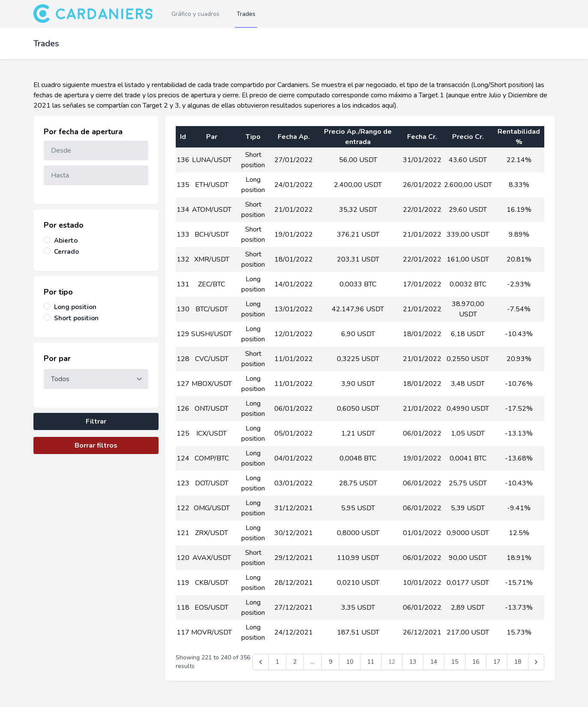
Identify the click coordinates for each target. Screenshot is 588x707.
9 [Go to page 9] (330, 662)
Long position (75, 307)
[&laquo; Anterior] (261, 662)
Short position (76, 318)
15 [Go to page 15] (455, 662)
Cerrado (66, 252)
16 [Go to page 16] (476, 662)
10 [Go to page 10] (350, 662)
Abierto (66, 241)
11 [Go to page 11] (371, 662)
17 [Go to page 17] (497, 662)
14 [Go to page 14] (434, 662)
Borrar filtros (96, 445)
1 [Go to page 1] (277, 662)
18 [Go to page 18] (518, 662)
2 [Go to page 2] (295, 662)
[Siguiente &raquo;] (536, 662)
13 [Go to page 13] (413, 662)
